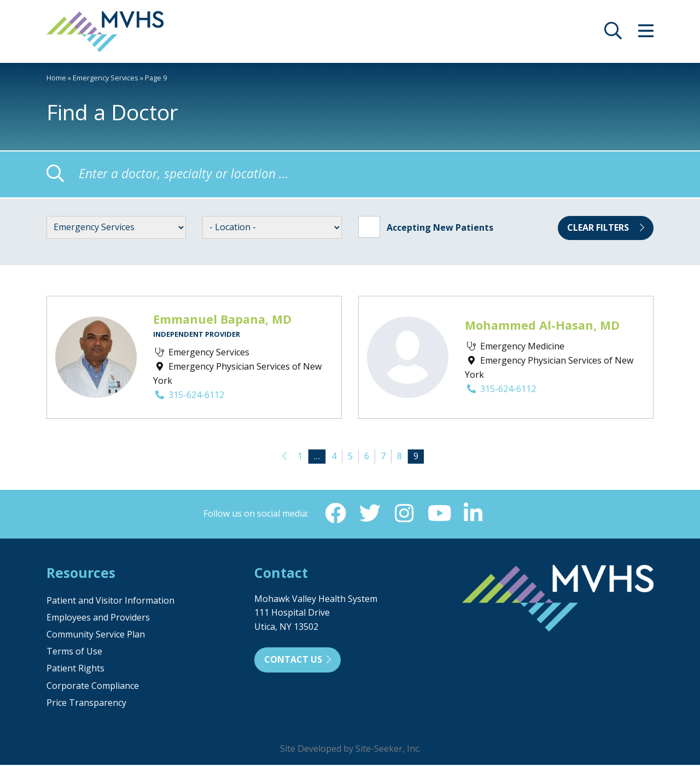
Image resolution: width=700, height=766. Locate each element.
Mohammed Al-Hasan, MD (542, 325)
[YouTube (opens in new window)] (439, 514)
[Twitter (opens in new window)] (369, 514)
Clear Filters (606, 227)
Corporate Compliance (93, 687)
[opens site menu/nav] (646, 34)
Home (56, 78)
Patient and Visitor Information (110, 601)
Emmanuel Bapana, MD (222, 319)
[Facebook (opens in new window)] (334, 514)
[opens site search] (613, 34)
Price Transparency (86, 704)
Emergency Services (106, 78)
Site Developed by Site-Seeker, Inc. (350, 750)
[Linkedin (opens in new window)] (474, 514)
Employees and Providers (98, 618)
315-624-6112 (189, 395)
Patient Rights (75, 669)
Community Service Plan (96, 635)
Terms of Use (74, 652)
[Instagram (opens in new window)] (404, 514)
